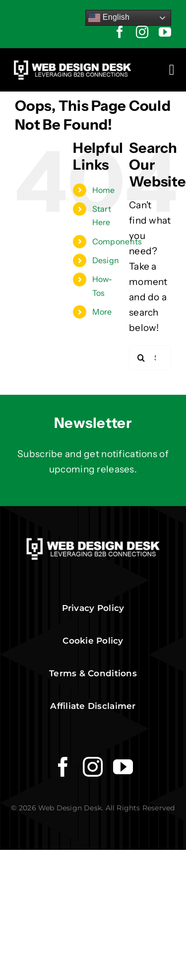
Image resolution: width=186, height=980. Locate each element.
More (102, 312)
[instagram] (142, 32)
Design (106, 260)
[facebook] (120, 32)
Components (117, 241)
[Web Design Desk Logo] (72, 63)
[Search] (141, 358)
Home (104, 190)
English (109, 18)
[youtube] (165, 32)
